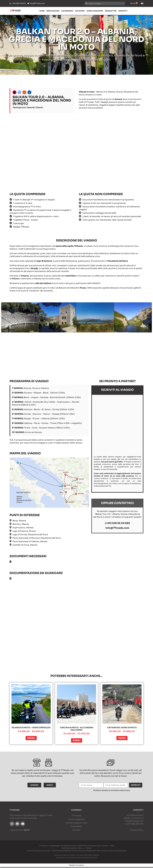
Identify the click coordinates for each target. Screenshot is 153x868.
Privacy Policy (137, 831)
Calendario (67, 11)
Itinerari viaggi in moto (76, 824)
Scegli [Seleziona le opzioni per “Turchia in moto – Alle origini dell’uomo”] (77, 741)
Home (42, 11)
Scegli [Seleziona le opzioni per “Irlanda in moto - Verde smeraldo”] (31, 739)
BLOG (27, 831)
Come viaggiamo (95, 11)
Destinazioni (53, 11)
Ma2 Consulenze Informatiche (87, 859)
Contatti (123, 11)
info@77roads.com (134, 822)
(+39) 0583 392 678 (134, 825)
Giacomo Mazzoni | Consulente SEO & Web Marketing (81, 856)
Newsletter (111, 11)
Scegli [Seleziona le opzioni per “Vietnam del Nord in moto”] (122, 739)
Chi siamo (80, 11)
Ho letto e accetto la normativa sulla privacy (112, 791)
